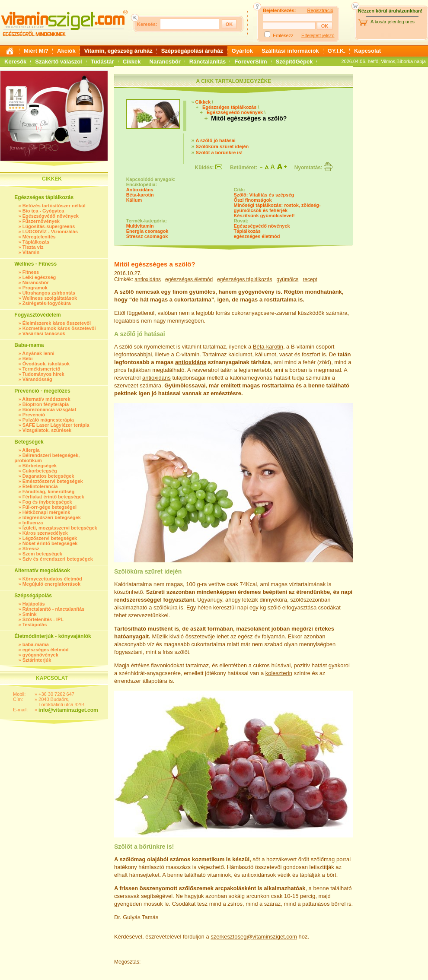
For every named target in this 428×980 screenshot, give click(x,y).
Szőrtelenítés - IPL (43, 619)
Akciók (66, 51)
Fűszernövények (41, 221)
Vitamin (31, 252)
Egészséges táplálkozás (229, 107)
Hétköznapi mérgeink (46, 512)
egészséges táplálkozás (244, 279)
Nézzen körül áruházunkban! (390, 11)
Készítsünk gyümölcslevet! (264, 216)
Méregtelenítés (39, 237)
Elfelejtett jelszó (318, 35)
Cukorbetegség (40, 471)
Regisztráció (320, 10)
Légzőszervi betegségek (50, 538)
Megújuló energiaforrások (51, 584)
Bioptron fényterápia (46, 404)
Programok (35, 288)
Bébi (28, 358)
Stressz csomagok (147, 236)
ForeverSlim (251, 62)
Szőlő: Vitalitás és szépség (264, 195)
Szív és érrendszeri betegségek (58, 559)
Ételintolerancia (40, 486)
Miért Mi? (36, 51)
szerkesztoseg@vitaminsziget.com (254, 937)
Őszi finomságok (253, 200)
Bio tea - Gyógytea (43, 211)
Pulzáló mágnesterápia (48, 420)
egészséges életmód (46, 650)
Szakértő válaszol (58, 62)
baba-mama (36, 644)
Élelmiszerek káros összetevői (57, 323)
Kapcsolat (367, 51)
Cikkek (132, 62)
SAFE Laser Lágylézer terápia (56, 425)
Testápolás (35, 625)
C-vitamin (187, 354)
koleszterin (279, 673)
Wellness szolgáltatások (50, 298)
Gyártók (242, 51)
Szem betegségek (42, 554)
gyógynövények (40, 655)
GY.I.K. (337, 51)
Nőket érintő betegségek (50, 543)
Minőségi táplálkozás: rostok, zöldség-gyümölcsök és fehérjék (277, 208)
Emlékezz (283, 35)
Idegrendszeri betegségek (52, 517)
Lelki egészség (39, 277)
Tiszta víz (33, 247)
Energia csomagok (147, 231)
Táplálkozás (36, 242)
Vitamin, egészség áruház (118, 51)
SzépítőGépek (294, 62)
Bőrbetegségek (40, 466)
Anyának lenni (38, 353)
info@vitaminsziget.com (68, 710)
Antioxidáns (140, 190)
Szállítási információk (290, 51)
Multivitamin (140, 226)
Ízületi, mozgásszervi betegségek (60, 528)
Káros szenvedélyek (45, 533)
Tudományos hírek (43, 374)
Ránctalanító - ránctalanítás (54, 609)
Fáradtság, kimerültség (48, 492)
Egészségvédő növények (51, 216)
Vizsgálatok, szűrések (47, 430)
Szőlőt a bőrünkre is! (219, 152)
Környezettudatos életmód (52, 579)
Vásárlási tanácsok (44, 333)
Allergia (31, 450)
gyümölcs (288, 279)
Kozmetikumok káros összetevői (59, 328)
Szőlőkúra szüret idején (222, 146)
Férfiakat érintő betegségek (53, 497)
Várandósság (37, 379)
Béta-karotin (140, 195)
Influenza (33, 523)
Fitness (31, 272)
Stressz (31, 549)
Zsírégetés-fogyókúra (47, 303)
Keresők (15, 62)
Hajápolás (34, 604)
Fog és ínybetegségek (47, 502)
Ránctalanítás (208, 62)
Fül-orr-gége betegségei (50, 507)
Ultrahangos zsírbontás (49, 293)
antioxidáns (148, 279)
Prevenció (34, 415)
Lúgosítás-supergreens (49, 226)
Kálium (134, 200)
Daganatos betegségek (48, 476)
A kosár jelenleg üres (393, 22)
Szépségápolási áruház (192, 51)
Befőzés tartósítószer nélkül (54, 206)
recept (310, 279)
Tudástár (102, 62)
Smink (30, 614)
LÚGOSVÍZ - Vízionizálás (50, 232)
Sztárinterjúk (37, 660)
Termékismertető (42, 369)
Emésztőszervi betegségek (53, 481)
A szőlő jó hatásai (216, 140)
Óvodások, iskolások (46, 364)
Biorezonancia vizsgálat (50, 409)
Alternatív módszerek (46, 399)
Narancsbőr (165, 62)
